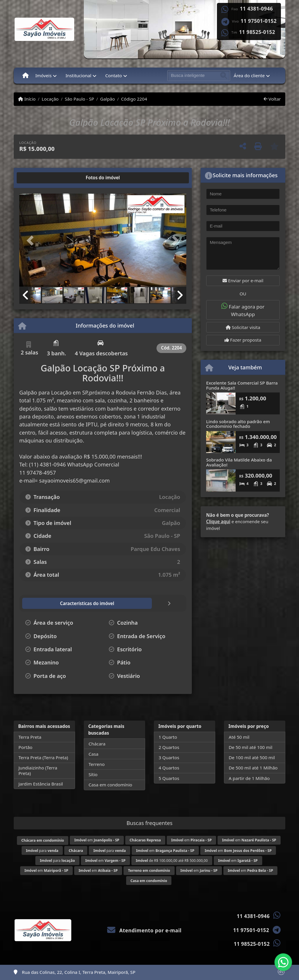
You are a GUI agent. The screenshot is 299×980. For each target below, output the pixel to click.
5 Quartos (169, 778)
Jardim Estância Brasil (41, 784)
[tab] (38, 178)
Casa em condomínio (110, 785)
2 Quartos (169, 747)
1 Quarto (168, 737)
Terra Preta (30, 737)
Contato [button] (113, 75)
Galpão (108, 99)
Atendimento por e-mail (144, 930)
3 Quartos (169, 757)
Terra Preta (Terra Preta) (43, 757)
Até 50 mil (239, 737)
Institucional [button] (78, 75)
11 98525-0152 (257, 32)
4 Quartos (169, 768)
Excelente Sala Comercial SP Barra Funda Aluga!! (242, 385)
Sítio (93, 774)
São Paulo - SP (80, 99)
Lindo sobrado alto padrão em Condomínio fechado (238, 424)
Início (27, 99)
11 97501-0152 (259, 21)
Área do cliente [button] (249, 75)
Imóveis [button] (44, 75)
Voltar (272, 99)
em (97, 840)
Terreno (97, 764)
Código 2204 (134, 99)
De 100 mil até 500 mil (252, 757)
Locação (50, 99)
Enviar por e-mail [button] (243, 280)
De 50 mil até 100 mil (250, 747)
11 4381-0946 (257, 9)
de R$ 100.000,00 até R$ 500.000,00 (172, 861)
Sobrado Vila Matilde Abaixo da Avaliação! (239, 462)
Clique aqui (218, 521)
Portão (25, 747)
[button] (32, 241)
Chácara (97, 744)
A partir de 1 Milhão (249, 778)
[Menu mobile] (26, 75)
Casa (93, 754)
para (42, 851)
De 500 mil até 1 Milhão (253, 768)
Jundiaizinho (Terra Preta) (38, 770)
